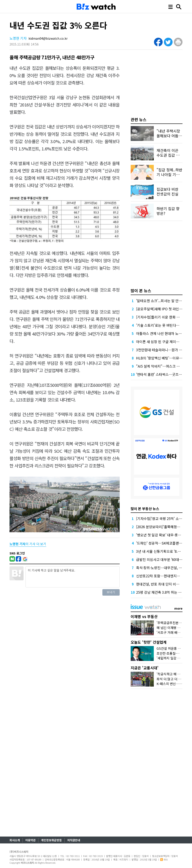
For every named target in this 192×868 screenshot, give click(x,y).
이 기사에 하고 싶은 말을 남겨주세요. (72, 577)
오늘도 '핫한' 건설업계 (149, 642)
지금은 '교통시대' (145, 668)
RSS (164, 859)
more (178, 608)
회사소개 (15, 840)
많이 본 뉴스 (141, 290)
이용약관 (30, 840)
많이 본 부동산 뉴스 (145, 509)
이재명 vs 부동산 (144, 616)
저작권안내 (74, 840)
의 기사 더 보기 (28, 544)
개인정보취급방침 (51, 840)
